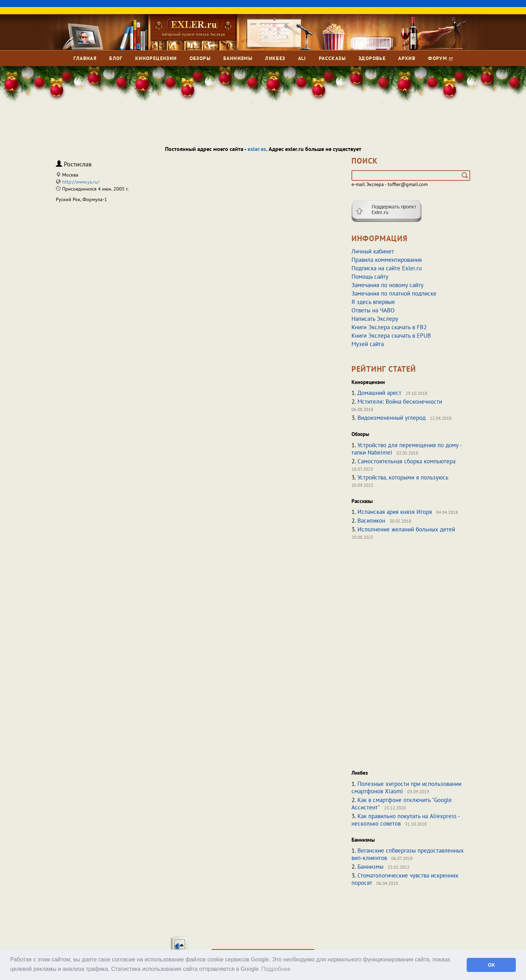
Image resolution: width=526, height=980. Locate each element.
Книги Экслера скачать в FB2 (389, 327)
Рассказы (332, 58)
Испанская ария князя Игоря (395, 512)
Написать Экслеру (375, 319)
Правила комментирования (387, 260)
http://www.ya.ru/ (81, 182)
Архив (407, 58)
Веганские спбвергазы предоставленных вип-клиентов (408, 854)
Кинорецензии (156, 58)
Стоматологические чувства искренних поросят (405, 879)
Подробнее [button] (276, 969)
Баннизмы (238, 58)
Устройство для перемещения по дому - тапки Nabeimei (406, 449)
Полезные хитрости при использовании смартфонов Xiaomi (406, 787)
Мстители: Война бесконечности (400, 402)
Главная (85, 58)
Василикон (371, 521)
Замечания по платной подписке (394, 293)
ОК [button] (491, 965)
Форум (440, 58)
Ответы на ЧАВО (373, 310)
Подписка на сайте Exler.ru (387, 268)
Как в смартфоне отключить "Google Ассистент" (402, 804)
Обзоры (200, 58)
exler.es (257, 149)
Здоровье (372, 58)
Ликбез (275, 58)
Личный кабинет (373, 251)
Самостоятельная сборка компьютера (406, 461)
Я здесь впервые (373, 302)
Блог (116, 58)
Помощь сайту (370, 277)
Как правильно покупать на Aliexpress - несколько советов (406, 820)
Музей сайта (368, 344)
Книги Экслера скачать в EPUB (391, 336)
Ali (302, 58)
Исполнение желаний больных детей (406, 529)
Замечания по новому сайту (387, 285)
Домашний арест (379, 393)
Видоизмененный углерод (392, 418)
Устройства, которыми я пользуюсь (403, 477)
